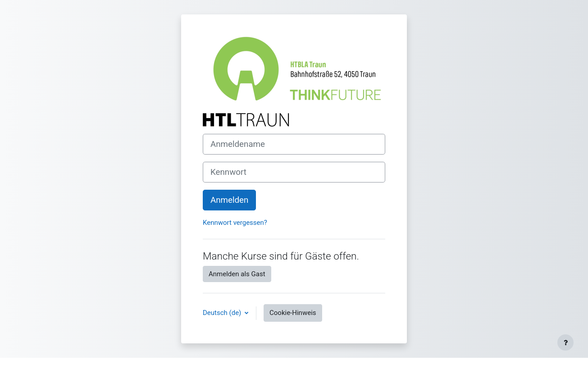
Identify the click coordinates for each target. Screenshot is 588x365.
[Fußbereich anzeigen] (565, 342)
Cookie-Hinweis (293, 313)
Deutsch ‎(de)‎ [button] (223, 313)
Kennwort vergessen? (235, 223)
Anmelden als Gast (237, 274)
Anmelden (229, 200)
